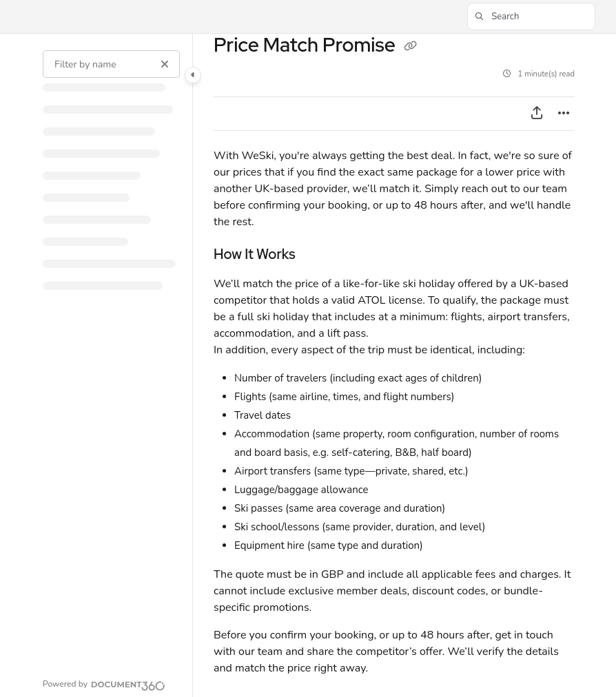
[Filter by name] (111, 64)
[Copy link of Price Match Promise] (411, 47)
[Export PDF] (537, 114)
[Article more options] (564, 114)
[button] (531, 17)
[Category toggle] (193, 75)
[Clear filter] (165, 64)
